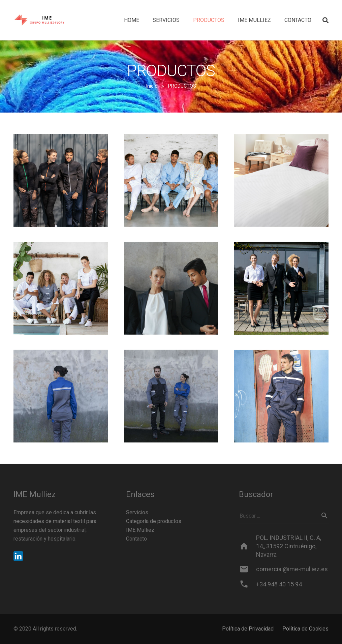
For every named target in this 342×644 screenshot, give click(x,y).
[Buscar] (324, 516)
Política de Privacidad (248, 629)
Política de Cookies (305, 629)
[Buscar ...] (284, 516)
